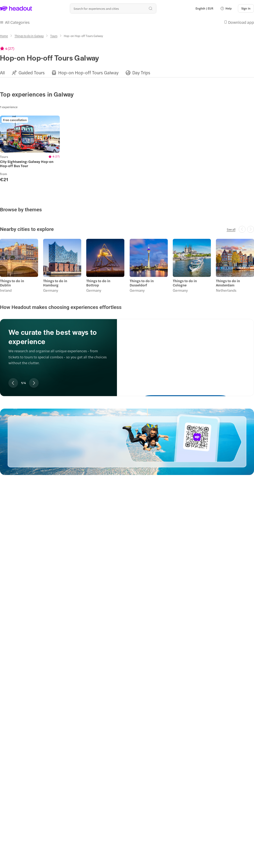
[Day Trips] (141, 73)
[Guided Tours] (32, 73)
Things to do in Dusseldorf (142, 283)
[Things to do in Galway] (29, 36)
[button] (226, 8)
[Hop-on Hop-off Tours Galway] (88, 73)
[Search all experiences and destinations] (113, 8)
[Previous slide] (13, 383)
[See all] (231, 229)
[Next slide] (34, 383)
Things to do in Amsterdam (228, 283)
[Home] (4, 36)
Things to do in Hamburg (55, 283)
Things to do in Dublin (12, 283)
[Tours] (54, 36)
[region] (127, 72)
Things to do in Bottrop (98, 283)
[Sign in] (246, 8)
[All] (2, 73)
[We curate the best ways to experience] (185, 353)
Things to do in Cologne (185, 283)
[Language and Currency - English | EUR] (204, 8)
